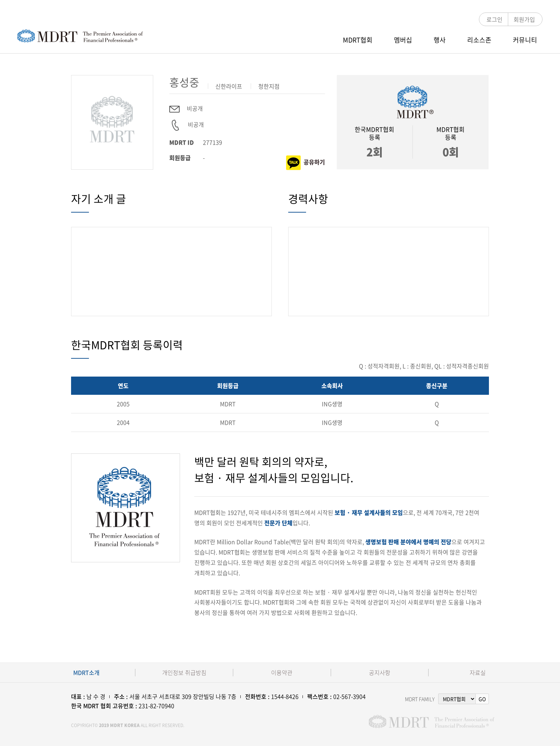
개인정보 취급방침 (184, 673)
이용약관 (282, 673)
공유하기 (306, 163)
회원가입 (524, 19)
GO (482, 699)
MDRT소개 (86, 673)
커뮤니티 (525, 40)
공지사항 (380, 673)
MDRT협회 (358, 40)
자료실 (478, 673)
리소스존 (479, 40)
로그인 (494, 19)
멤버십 (403, 40)
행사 (440, 40)
